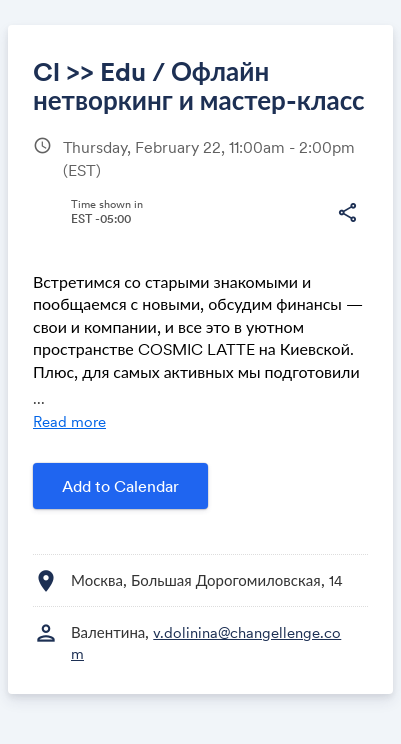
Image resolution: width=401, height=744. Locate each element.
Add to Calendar (120, 486)
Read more (69, 421)
